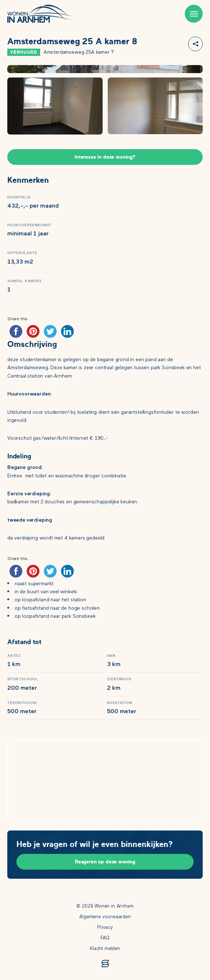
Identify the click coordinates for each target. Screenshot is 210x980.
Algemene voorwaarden (105, 917)
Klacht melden (105, 949)
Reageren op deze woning (105, 862)
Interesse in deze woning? (105, 157)
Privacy (105, 928)
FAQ (105, 938)
